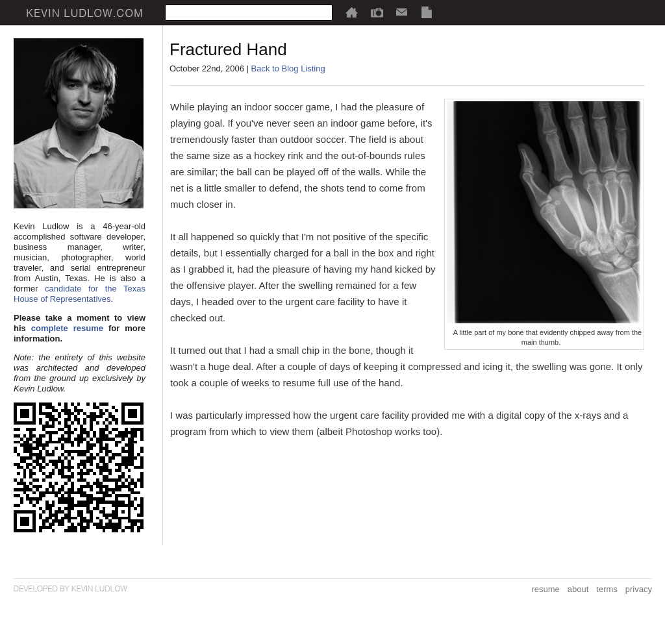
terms (607, 589)
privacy (639, 589)
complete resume (67, 328)
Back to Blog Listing (288, 68)
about (578, 589)
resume (545, 589)
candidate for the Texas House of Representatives (80, 294)
